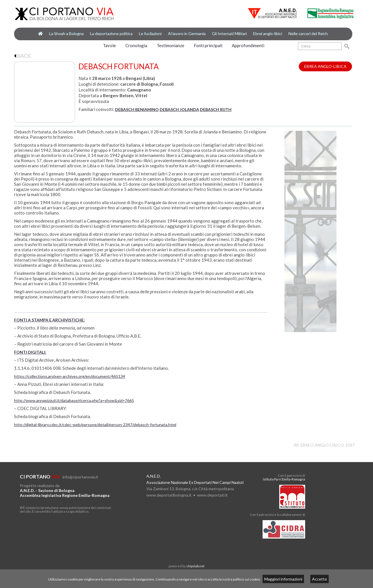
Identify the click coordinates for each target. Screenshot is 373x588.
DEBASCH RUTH (216, 109)
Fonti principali (208, 45)
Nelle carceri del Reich (308, 33)
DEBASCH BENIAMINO (137, 109)
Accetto (320, 579)
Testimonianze (171, 45)
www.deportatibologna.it (169, 495)
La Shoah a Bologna (66, 33)
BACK (22, 56)
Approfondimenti (248, 45)
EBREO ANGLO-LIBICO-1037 (328, 445)
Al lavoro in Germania (187, 33)
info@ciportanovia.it (80, 477)
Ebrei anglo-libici (268, 33)
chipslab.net (195, 566)
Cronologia (136, 45)
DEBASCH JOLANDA (179, 109)
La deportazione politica (111, 33)
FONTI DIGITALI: (30, 352)
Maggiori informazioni (283, 579)
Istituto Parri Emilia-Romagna (284, 479)
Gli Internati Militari (229, 33)
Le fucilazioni (150, 33)
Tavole (109, 45)
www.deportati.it (212, 495)
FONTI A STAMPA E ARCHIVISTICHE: (49, 320)
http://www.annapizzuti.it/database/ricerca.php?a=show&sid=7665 (74, 400)
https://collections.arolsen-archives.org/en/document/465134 (70, 376)
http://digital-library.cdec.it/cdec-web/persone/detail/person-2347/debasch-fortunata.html (95, 425)
